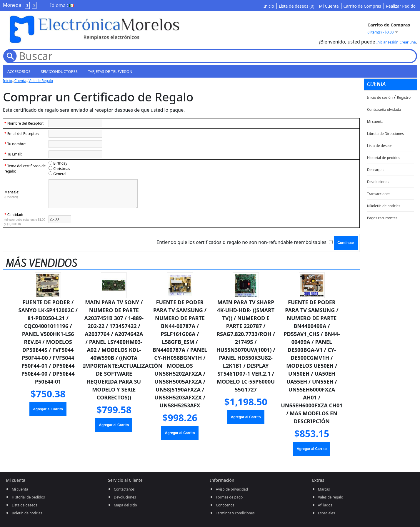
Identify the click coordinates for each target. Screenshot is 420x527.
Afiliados (325, 505)
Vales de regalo (331, 497)
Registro (404, 97)
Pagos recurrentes (382, 218)
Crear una (407, 42)
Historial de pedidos (384, 158)
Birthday (60, 163)
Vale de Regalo (41, 81)
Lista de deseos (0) (297, 6)
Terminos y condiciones (235, 513)
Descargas (376, 170)
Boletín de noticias (27, 513)
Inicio (269, 6)
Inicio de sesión (380, 97)
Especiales (326, 513)
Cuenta (20, 81)
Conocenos (225, 505)
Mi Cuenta (329, 6)
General (60, 174)
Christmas (62, 169)
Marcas (324, 489)
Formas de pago (229, 497)
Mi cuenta (375, 122)
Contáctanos (124, 489)
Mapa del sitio (125, 505)
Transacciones (379, 194)
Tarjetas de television (110, 71)
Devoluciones (378, 182)
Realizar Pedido (401, 6)
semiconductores (59, 71)
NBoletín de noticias (384, 206)
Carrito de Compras (362, 6)
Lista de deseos (380, 146)
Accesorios (19, 71)
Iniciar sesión (387, 42)
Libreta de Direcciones (385, 134)
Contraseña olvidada (384, 109)
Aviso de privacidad (232, 489)
